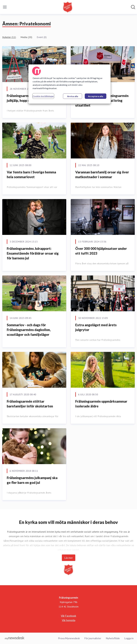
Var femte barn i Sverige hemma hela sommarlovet (31, 174)
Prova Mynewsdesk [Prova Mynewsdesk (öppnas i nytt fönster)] (69, 638)
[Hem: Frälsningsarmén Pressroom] (68, 7)
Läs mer (69, 558)
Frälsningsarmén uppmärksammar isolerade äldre (101, 404)
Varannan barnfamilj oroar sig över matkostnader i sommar (102, 174)
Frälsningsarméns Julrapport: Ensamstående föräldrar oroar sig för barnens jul (33, 253)
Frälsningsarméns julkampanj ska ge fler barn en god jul (32, 480)
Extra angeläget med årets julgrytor (96, 327)
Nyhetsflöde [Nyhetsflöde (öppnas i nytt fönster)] (113, 638)
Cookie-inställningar (43, 96)
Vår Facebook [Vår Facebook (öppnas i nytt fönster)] (68, 616)
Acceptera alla (96, 96)
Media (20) (26, 37)
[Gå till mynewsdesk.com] (15, 638)
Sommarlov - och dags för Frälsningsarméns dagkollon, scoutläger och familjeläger (29, 330)
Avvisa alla (73, 96)
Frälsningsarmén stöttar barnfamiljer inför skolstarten (30, 404)
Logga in (129, 638)
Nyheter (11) (9, 37)
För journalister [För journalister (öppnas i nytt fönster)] (93, 638)
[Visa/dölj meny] (5, 7)
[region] (69, 84)
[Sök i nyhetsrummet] (133, 7)
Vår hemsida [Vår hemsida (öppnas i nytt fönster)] (69, 620)
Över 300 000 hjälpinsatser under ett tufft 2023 (101, 251)
